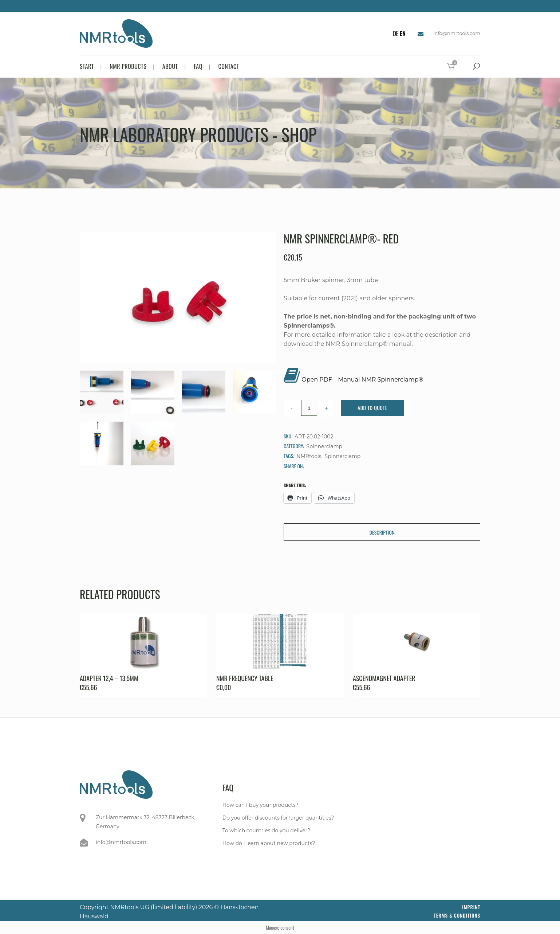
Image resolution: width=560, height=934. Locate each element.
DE (396, 34)
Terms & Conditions (457, 915)
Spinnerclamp (324, 446)
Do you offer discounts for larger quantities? (278, 818)
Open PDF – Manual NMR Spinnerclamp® (362, 380)
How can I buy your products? (261, 805)
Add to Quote (372, 408)
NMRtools (309, 456)
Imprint (471, 907)
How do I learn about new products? (269, 843)
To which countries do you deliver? (267, 831)
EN (403, 34)
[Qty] (309, 408)
